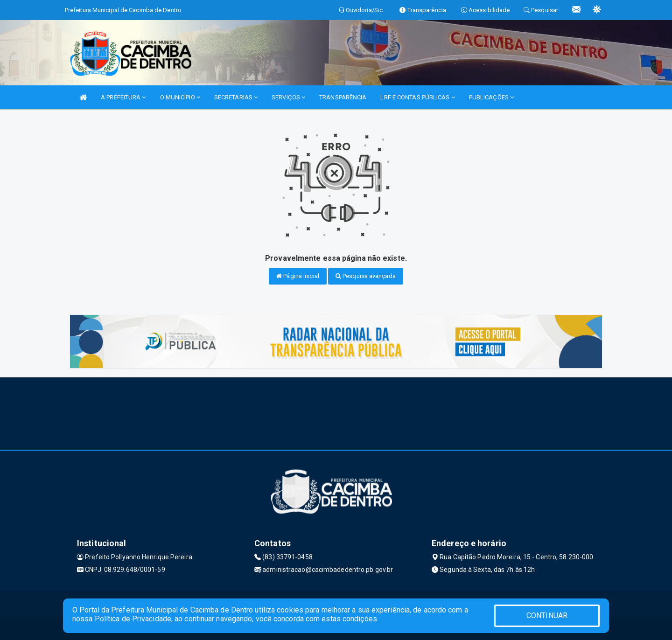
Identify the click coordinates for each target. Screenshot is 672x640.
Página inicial (298, 276)
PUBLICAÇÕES (491, 97)
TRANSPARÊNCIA (343, 97)
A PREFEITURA (123, 97)
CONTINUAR (547, 616)
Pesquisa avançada (366, 276)
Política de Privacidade (133, 619)
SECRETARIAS (236, 97)
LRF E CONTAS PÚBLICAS (417, 97)
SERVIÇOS (288, 97)
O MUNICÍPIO (180, 97)
